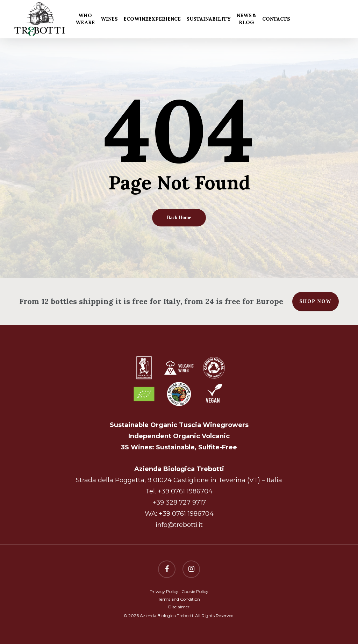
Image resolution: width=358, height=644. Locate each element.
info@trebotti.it (179, 525)
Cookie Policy (195, 591)
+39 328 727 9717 (179, 502)
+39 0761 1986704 (185, 491)
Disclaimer (179, 607)
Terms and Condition (179, 599)
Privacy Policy (164, 591)
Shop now (316, 301)
